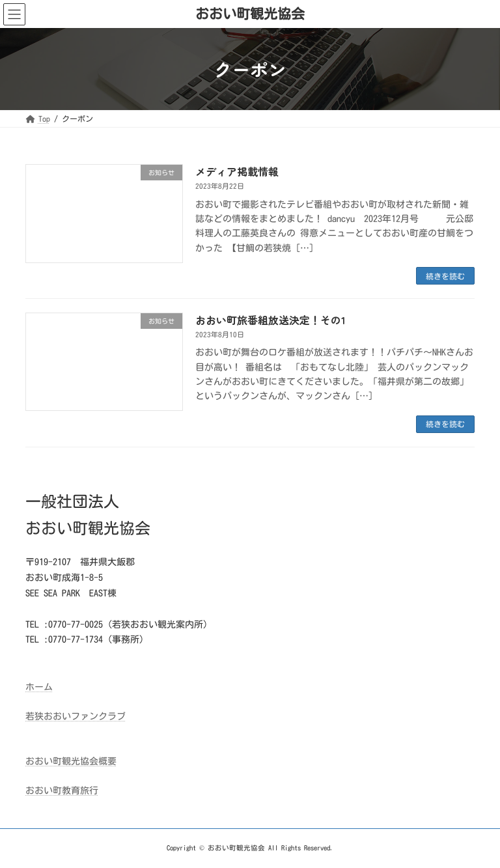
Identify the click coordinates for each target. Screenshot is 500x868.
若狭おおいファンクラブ (76, 716)
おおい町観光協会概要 (71, 761)
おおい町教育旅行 (62, 791)
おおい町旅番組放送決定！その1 (271, 320)
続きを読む (445, 276)
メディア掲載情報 (237, 171)
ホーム (39, 687)
